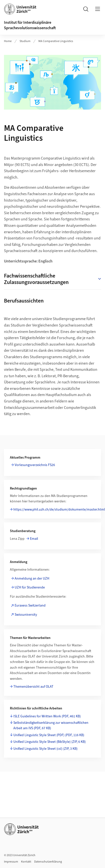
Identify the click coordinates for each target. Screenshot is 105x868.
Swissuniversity (26, 615)
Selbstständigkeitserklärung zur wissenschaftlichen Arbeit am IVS (51, 726)
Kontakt (26, 862)
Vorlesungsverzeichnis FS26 (35, 465)
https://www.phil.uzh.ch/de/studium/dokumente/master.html (59, 510)
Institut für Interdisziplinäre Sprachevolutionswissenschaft (30, 25)
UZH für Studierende (30, 587)
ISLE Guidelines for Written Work (47, 716)
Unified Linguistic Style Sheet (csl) (45, 749)
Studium (25, 41)
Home (8, 41)
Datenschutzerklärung (48, 862)
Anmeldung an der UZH (32, 579)
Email (34, 539)
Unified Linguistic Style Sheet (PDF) (49, 735)
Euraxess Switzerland (30, 606)
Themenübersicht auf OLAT (33, 687)
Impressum (11, 862)
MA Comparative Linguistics (56, 41)
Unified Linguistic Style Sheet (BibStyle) (50, 742)
